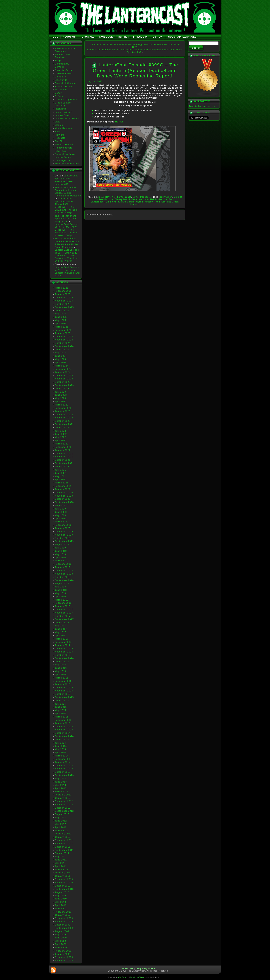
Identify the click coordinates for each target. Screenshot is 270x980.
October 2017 (63, 616)
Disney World (122, 199)
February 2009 (63, 951)
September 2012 (64, 811)
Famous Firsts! (63, 86)
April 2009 (61, 944)
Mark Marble (128, 202)
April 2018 (61, 597)
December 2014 (64, 727)
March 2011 (62, 870)
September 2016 (64, 658)
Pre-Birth (60, 141)
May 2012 (60, 824)
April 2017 (61, 635)
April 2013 (61, 788)
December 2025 (64, 297)
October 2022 (63, 421)
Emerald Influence (65, 83)
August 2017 (62, 623)
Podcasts (60, 138)
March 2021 (62, 483)
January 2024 (63, 372)
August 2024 (62, 350)
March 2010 (62, 909)
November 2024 (64, 340)
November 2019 (64, 535)
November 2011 (64, 843)
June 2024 (61, 356)
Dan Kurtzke (106, 199)
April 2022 (61, 440)
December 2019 (64, 531)
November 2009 (64, 921)
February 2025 (63, 330)
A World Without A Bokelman (65, 50)
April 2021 (61, 479)
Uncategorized (63, 160)
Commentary (62, 64)
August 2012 (62, 814)
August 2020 (62, 505)
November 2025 (64, 301)
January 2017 (63, 645)
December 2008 (64, 957)
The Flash (160, 202)
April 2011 (61, 866)
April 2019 (61, 558)
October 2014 (63, 733)
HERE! (119, 122)
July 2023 (60, 392)
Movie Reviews (63, 128)
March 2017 (62, 639)
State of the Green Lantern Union (65, 156)
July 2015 (60, 704)
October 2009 (63, 925)
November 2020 (64, 496)
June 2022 (61, 434)
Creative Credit (64, 73)
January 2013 (63, 798)
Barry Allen (166, 197)
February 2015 (63, 720)
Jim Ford (169, 199)
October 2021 (63, 460)
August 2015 (62, 701)
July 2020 (60, 509)
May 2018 (60, 593)
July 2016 (60, 665)
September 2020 (64, 502)
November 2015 (64, 691)
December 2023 (64, 375)
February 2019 (63, 564)
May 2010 (60, 902)
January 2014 (63, 762)
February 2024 (63, 369)
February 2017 (63, 642)
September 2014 (64, 736)
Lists (58, 122)
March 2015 (62, 717)
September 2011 (64, 850)
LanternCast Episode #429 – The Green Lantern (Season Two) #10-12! (67, 271)
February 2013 (63, 795)
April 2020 (61, 519)
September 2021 (64, 463)
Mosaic (59, 125)
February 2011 (63, 873)
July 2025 (60, 314)
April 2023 (61, 401)
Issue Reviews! (63, 112)
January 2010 (63, 915)
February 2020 (63, 525)
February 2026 (63, 291)
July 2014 (60, 743)
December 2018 (64, 570)
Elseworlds (61, 80)
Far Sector (61, 90)
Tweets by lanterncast (202, 106)
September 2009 (64, 928)
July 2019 (60, 548)
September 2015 (64, 697)
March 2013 (62, 791)
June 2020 (61, 512)
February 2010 (63, 912)
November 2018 (64, 574)
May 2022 (60, 437)
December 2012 (64, 801)
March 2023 (62, 405)
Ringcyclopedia (64, 148)
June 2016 (61, 668)
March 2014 (62, 756)
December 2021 (64, 454)
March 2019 (62, 561)
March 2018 (62, 600)
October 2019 (63, 538)
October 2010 (63, 886)
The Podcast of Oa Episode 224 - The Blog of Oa (66, 219)
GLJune (59, 96)
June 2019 (61, 551)
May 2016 (60, 671)
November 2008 (64, 960)
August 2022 (62, 427)
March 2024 (62, 366)
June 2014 (61, 746)
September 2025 (64, 307)
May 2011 (60, 863)
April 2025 (61, 323)
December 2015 (64, 687)
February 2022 (63, 447)
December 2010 (64, 879)
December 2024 (64, 336)
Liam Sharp (113, 202)
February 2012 (63, 834)
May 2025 (60, 320)
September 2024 (64, 346)
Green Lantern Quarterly (63, 104)
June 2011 (61, 860)
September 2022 (64, 424)
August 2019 (62, 544)
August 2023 (62, 388)
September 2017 (64, 619)
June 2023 (61, 395)
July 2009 (60, 935)
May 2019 (60, 554)
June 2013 (61, 782)
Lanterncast (98, 202)
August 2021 (62, 466)
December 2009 (64, 918)
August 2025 (62, 311)
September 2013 (64, 775)
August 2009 (62, 931)
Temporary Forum (146, 968)
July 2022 (60, 431)
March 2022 (62, 444)
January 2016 (63, 684)
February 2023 (63, 408)
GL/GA (59, 93)
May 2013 (60, 785)
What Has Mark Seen (67, 164)
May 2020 (60, 515)
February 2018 (63, 603)
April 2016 (61, 674)
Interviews (61, 109)
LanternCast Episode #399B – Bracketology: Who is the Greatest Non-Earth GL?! (136, 46)
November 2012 (64, 805)
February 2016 (63, 681)
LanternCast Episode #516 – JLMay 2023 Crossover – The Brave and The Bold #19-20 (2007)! (66, 206)
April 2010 (61, 905)
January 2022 (63, 450)
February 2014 (63, 759)
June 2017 (61, 629)
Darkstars (60, 77)
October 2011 (63, 847)
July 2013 (60, 778)
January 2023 (63, 411)
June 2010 (61, 899)
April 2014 (61, 752)
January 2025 (63, 333)
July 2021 (60, 470)
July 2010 (60, 895)
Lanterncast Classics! (67, 118)
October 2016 (63, 655)
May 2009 (60, 941)
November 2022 (64, 418)
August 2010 (62, 892)
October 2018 (63, 577)
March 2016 (62, 678)
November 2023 (64, 379)
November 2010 (64, 882)
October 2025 (63, 304)
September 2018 (64, 580)
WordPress (122, 977)
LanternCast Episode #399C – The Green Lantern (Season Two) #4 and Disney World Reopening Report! (135, 70)
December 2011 (64, 840)
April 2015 (61, 713)
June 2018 (61, 590)
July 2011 (60, 856)
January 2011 (63, 876)
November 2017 (64, 613)
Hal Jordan (157, 199)
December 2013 (64, 766)
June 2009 (61, 938)
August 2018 (62, 583)
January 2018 (63, 606)
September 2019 (64, 541)
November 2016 (64, 652)
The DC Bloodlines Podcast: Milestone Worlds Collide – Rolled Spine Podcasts (68, 192)
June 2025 (61, 317)
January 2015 (63, 723)
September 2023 (64, 385)
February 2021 (63, 486)
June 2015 (61, 707)
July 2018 (60, 587)
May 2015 (60, 710)
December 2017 (64, 609)
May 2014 (60, 749)
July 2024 (60, 353)
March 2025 (62, 327)
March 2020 (62, 522)
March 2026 (62, 288)
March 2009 (62, 947)
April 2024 (61, 362)
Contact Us (127, 968)
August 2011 (62, 853)
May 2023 (60, 398)
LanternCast (62, 115)
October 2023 (63, 382)
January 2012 (63, 837)
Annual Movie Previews (63, 56)
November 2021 (64, 457)
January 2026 (63, 294)
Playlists (60, 135)
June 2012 (61, 821)
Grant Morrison (140, 199)
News (58, 132)
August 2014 (62, 739)
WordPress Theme (137, 977)
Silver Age (61, 151)
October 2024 (63, 343)
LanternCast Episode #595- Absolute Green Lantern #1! (66, 180)
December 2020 (64, 493)
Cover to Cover (63, 70)
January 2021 (63, 489)
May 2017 (60, 632)
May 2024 (60, 359)
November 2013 (64, 769)
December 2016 (64, 648)
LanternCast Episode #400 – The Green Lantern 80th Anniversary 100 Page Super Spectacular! (135, 51)
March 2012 (62, 831)
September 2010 (64, 889)
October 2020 (63, 499)
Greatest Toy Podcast (67, 99)
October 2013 (63, 772)
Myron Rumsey (144, 202)
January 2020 (63, 528)
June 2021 (61, 473)
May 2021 (60, 476)
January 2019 (63, 567)
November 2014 (64, 730)
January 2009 (63, 954)
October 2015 (63, 694)
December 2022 (64, 415)
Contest (59, 67)
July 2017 (60, 626)
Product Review (64, 144)
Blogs (58, 60)
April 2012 (61, 827)
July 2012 (60, 817)
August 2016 (62, 662)
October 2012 (63, 808)
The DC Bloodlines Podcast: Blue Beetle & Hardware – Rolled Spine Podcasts (67, 243)
